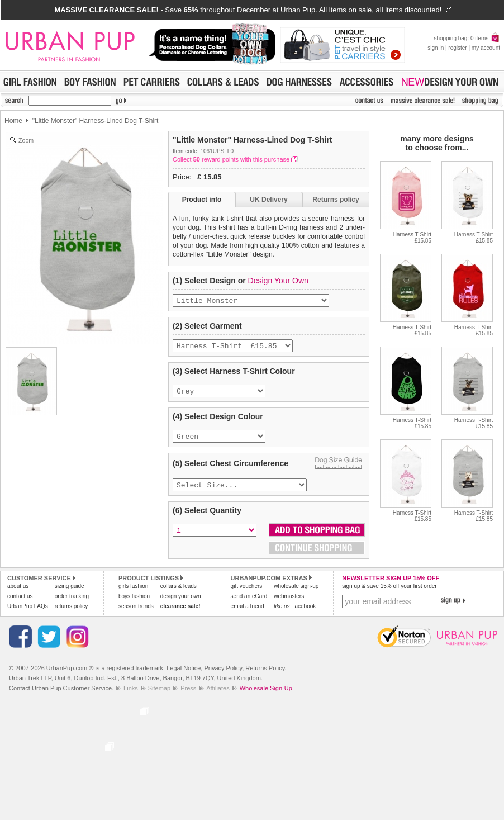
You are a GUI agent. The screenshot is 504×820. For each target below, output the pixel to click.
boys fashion (134, 604)
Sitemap (159, 696)
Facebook (295, 614)
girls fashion (133, 594)
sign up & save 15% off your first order (389, 594)
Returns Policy (265, 676)
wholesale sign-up (296, 594)
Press (188, 696)
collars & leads (179, 594)
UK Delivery (268, 200)
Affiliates (218, 696)
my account (486, 48)
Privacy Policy (223, 676)
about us (18, 594)
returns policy (71, 614)
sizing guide (70, 594)
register (457, 48)
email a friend (248, 614)
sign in (436, 48)
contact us (20, 604)
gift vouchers (247, 594)
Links (131, 696)
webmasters (289, 604)
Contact (20, 696)
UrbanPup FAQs (28, 614)
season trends (136, 614)
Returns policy (336, 200)
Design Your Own (278, 281)
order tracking (72, 604)
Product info (202, 200)
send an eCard (249, 604)
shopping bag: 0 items (467, 38)
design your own (181, 604)
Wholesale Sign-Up (266, 696)
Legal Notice (184, 676)
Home (13, 121)
